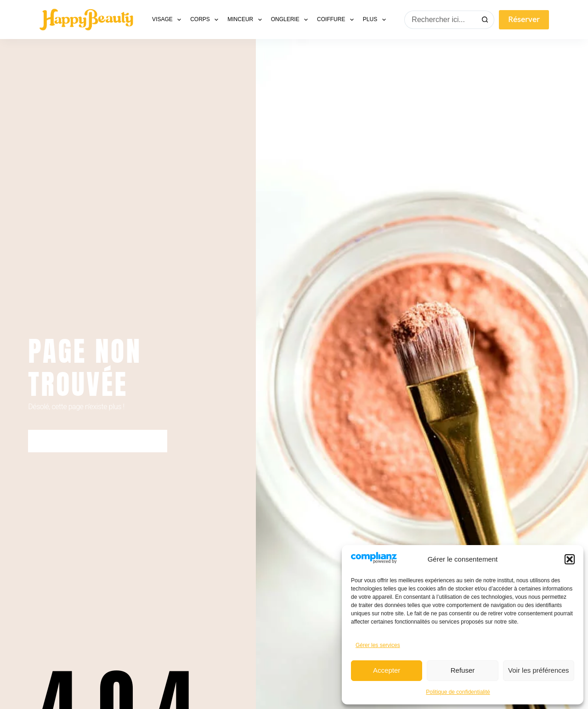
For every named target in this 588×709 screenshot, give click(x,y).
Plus (376, 20)
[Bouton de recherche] (485, 20)
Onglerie (291, 20)
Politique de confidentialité (458, 692)
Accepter (387, 670)
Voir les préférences (539, 670)
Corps (206, 20)
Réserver (524, 20)
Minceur (246, 20)
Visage (168, 20)
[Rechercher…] (440, 20)
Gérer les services (378, 645)
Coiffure (337, 20)
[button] (570, 559)
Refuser (463, 670)
